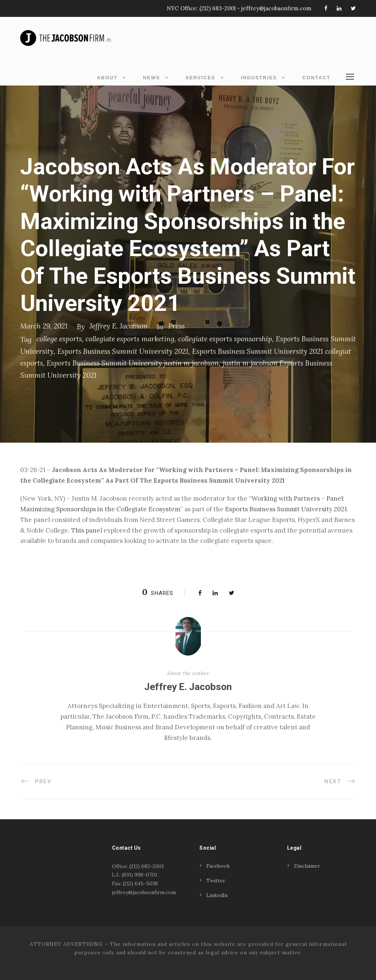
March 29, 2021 (44, 326)
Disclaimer (307, 866)
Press (176, 326)
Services (200, 78)
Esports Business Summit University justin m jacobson (133, 363)
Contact (316, 78)
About (107, 78)
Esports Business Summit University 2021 (123, 351)
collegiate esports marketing (130, 339)
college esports (59, 339)
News (151, 78)
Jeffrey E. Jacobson (119, 326)
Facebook (218, 866)
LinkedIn (217, 895)
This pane (86, 530)
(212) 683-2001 (218, 8)
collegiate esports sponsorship (225, 339)
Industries (259, 78)
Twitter (216, 881)
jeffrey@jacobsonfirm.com (276, 8)
